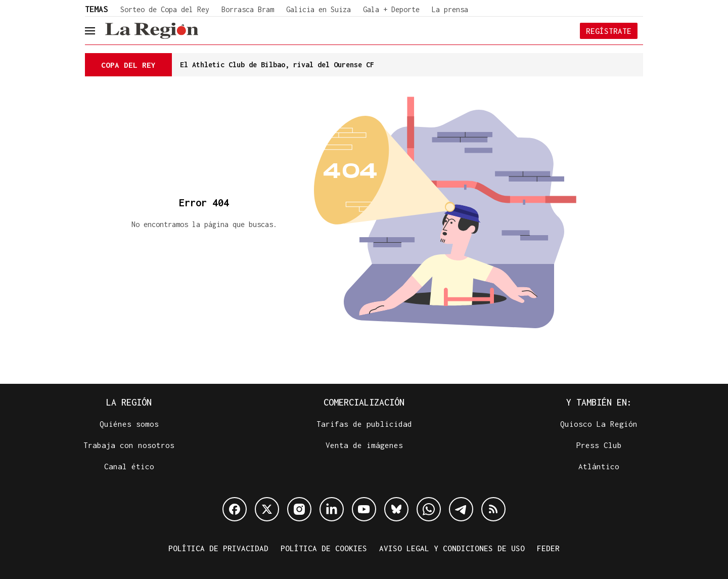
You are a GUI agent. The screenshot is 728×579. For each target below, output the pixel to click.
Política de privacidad (218, 548)
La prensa (450, 9)
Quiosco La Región (599, 424)
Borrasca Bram (248, 9)
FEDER (548, 548)
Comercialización (364, 402)
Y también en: (599, 402)
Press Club (599, 445)
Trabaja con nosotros (129, 445)
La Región (129, 402)
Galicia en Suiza (318, 9)
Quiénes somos (129, 424)
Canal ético (129, 466)
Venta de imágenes (364, 445)
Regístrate (609, 31)
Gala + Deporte (391, 9)
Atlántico (599, 466)
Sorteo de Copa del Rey (165, 9)
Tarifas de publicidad (364, 424)
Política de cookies (324, 548)
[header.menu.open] (98, 31)
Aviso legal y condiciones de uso (452, 548)
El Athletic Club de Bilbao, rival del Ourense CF (277, 64)
